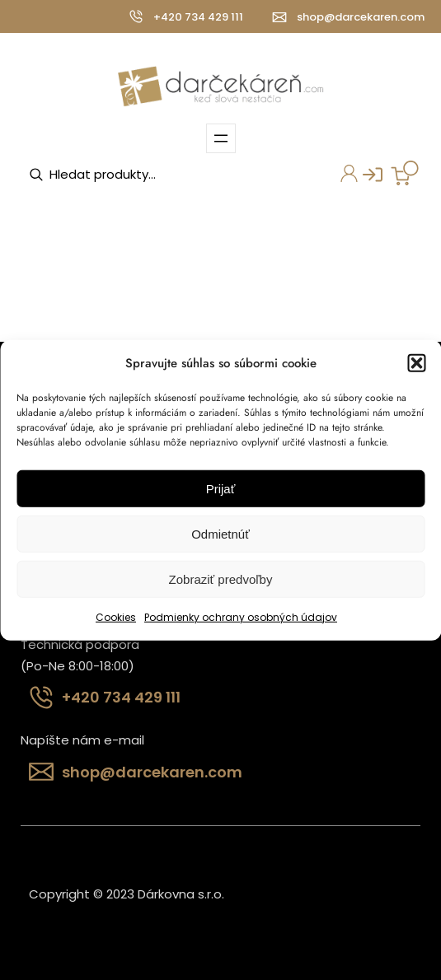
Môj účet (345, 175)
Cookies (116, 617)
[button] (416, 363)
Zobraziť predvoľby (221, 579)
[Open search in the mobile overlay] (129, 175)
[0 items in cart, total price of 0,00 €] (405, 173)
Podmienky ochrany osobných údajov (241, 617)
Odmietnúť (220, 534)
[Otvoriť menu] (221, 138)
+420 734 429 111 (198, 17)
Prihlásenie (366, 179)
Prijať (221, 489)
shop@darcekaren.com (361, 17)
